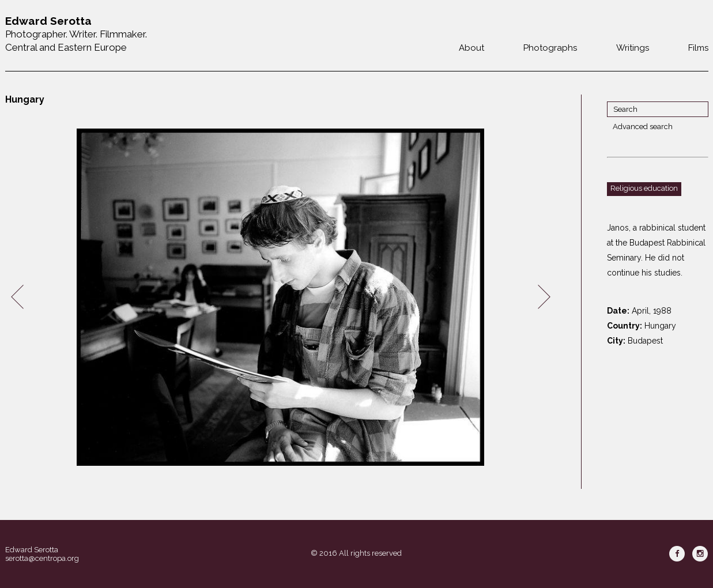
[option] (281, 297)
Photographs (550, 48)
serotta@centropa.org (42, 558)
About (471, 48)
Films (698, 48)
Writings (633, 48)
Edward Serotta (32, 550)
